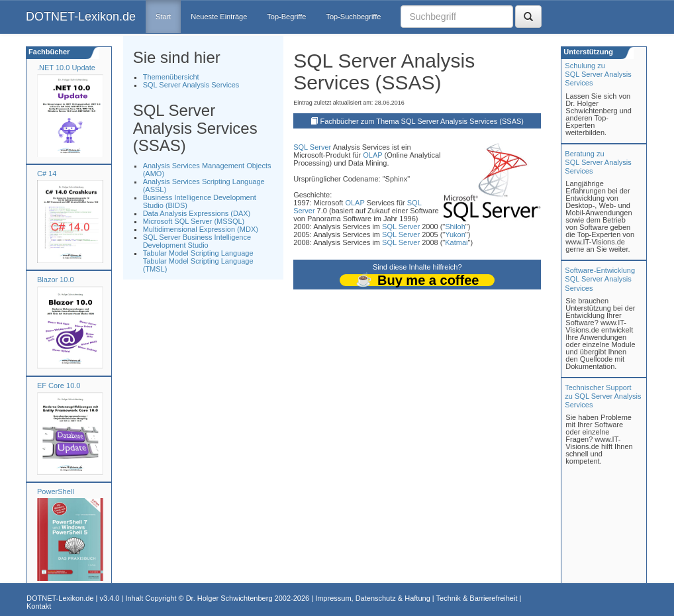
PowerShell (56, 491)
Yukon (455, 234)
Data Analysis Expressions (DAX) (197, 213)
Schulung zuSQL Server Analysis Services (598, 74)
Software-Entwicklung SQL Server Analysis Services (600, 279)
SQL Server (312, 147)
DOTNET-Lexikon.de (81, 17)
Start (163, 17)
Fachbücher (48, 52)
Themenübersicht (171, 77)
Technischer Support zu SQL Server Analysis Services (603, 396)
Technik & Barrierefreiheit (477, 598)
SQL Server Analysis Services (191, 85)
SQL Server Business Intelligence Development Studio (197, 241)
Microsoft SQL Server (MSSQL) (194, 221)
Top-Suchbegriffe (353, 17)
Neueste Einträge (219, 17)
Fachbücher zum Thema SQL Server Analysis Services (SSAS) (422, 121)
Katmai (456, 242)
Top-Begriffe (286, 17)
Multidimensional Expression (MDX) (201, 229)
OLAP (372, 155)
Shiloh (455, 227)
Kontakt (39, 606)
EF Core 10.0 (59, 385)
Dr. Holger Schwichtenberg (229, 598)
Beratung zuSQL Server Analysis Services (598, 162)
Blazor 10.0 (56, 280)
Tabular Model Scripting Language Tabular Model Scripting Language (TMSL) (198, 261)
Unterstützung (587, 52)
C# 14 (47, 174)
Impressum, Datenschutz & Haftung (373, 598)
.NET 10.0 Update (66, 68)
